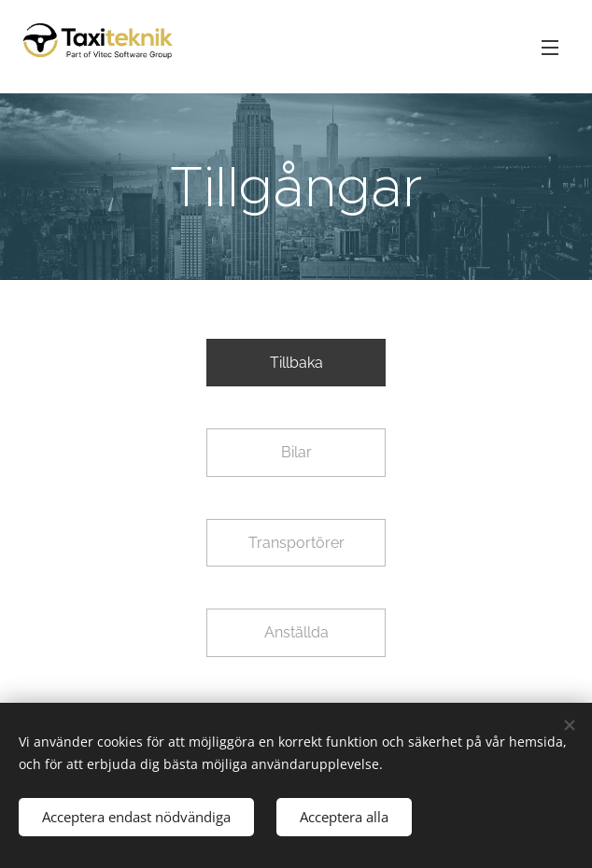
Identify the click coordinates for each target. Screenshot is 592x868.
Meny (550, 48)
